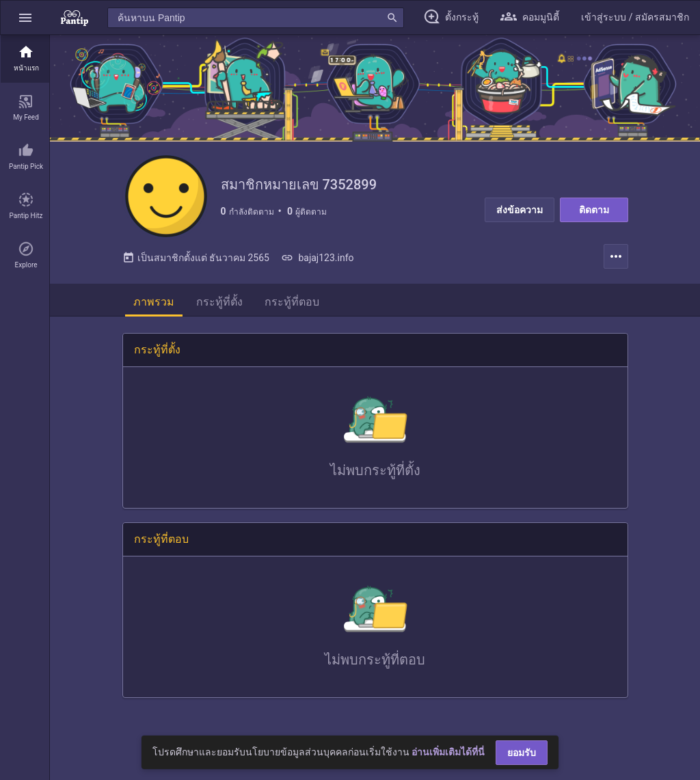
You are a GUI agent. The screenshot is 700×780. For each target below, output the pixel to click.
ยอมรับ (522, 753)
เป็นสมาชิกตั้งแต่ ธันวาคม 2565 (196, 258)
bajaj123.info (318, 258)
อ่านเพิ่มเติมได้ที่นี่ (448, 752)
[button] (25, 17)
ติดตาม (594, 210)
